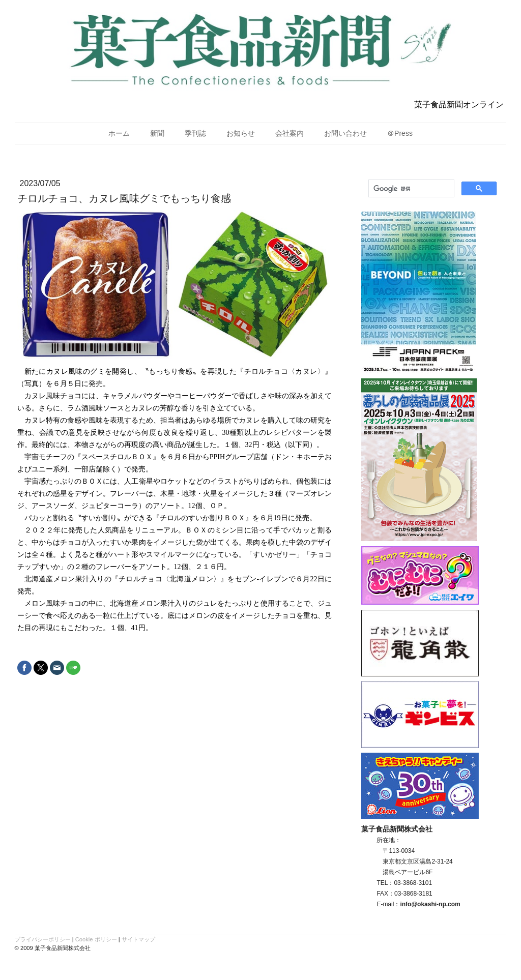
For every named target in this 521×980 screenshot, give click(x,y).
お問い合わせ (345, 133)
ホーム (119, 133)
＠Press (400, 133)
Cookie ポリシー (96, 939)
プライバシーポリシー (43, 939)
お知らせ (241, 133)
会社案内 (290, 133)
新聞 (157, 133)
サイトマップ (138, 939)
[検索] (410, 189)
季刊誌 (195, 133)
